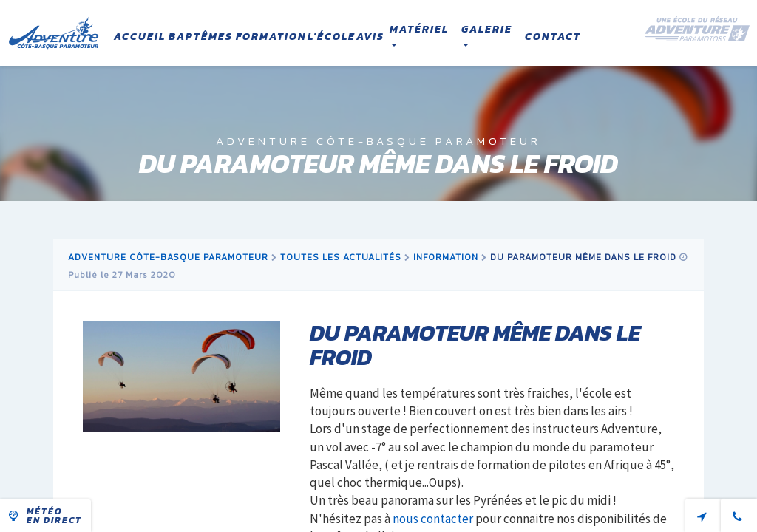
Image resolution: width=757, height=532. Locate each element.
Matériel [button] (419, 34)
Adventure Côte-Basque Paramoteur (168, 257)
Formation (271, 37)
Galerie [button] (487, 34)
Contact (553, 37)
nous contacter (433, 519)
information (446, 257)
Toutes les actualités (341, 257)
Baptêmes (201, 37)
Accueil (140, 37)
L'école (332, 37)
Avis (370, 37)
